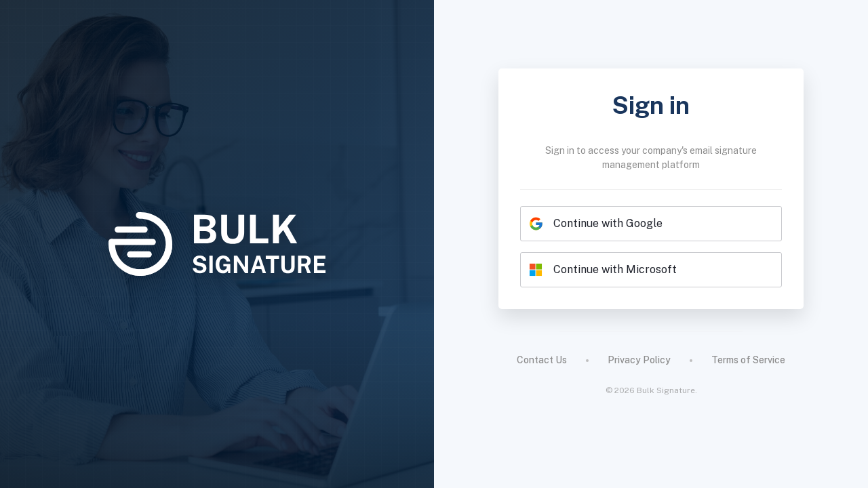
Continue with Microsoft (603, 270)
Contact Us (542, 360)
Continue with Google (596, 224)
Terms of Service (748, 360)
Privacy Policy (639, 360)
